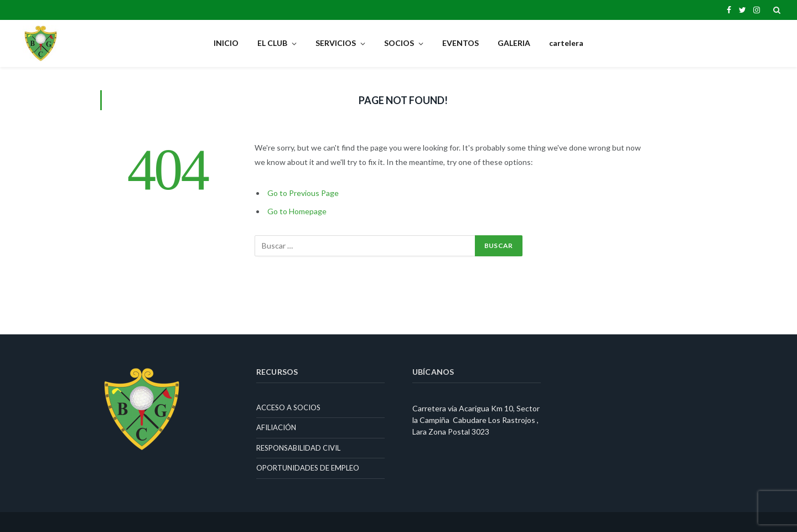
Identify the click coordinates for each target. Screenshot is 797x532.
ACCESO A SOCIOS (288, 407)
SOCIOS (399, 43)
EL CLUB (272, 43)
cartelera (566, 43)
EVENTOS (460, 43)
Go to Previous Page (303, 193)
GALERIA (514, 43)
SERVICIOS (336, 43)
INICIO (226, 43)
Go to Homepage (297, 211)
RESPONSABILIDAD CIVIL (298, 448)
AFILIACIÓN (276, 427)
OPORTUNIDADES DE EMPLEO (308, 468)
